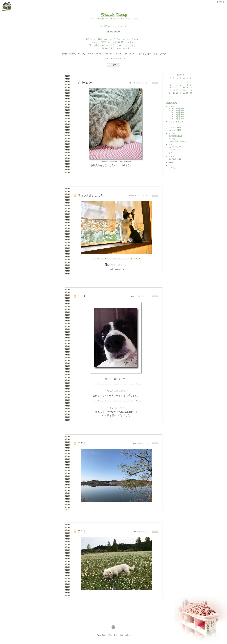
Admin (128, 635)
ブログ (163, 54)
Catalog (118, 54)
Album (98, 54)
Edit (116, 635)
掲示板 (64, 54)
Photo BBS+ (101, 635)
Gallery (73, 54)
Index (132, 54)
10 (124, 59)
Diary (91, 54)
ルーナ (171, 125)
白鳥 (171, 144)
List (125, 54)
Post (110, 635)
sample (173, 162)
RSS (122, 635)
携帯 (156, 54)
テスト (171, 106)
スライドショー (144, 54)
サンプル (172, 133)
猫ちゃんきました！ (177, 122)
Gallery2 (82, 54)
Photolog (108, 54)
